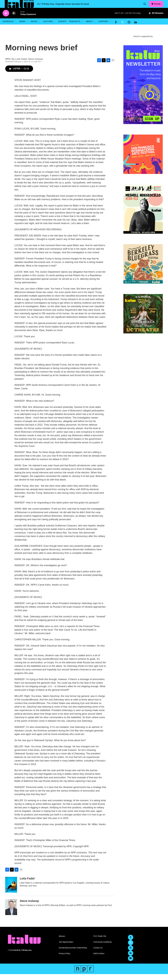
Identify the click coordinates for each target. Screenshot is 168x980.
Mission (62, 942)
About (89, 27)
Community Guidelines (103, 948)
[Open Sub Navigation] (16, 27)
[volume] (14, 19)
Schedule (8, 27)
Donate (159, 7)
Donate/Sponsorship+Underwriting (73, 954)
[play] (6, 19)
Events (62, 27)
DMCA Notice (99, 959)
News (22, 27)
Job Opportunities (66, 948)
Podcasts (75, 27)
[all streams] (156, 19)
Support (103, 27)
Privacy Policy (65, 959)
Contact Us (98, 954)
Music (34, 27)
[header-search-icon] (146, 7)
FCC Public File (100, 942)
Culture (48, 27)
